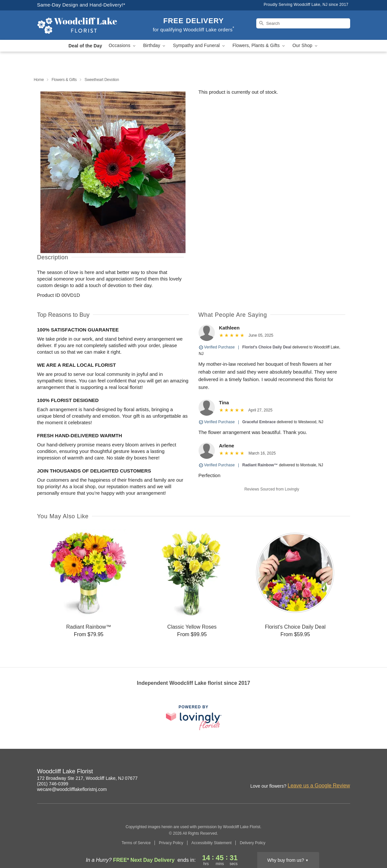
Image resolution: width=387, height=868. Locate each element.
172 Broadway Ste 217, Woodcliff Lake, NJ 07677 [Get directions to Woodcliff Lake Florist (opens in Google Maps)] (87, 778)
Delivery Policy (253, 843)
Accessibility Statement (211, 843)
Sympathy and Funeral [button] (199, 46)
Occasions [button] (123, 46)
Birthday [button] (155, 46)
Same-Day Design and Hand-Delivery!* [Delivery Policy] (81, 5)
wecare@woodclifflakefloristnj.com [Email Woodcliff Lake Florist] (72, 789)
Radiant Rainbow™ (260, 465)
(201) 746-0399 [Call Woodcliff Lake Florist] (53, 784)
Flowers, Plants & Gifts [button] (259, 46)
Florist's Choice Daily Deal (267, 347)
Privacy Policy (171, 843)
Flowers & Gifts (64, 80)
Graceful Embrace (259, 422)
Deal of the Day (85, 46)
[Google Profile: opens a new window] (346, 772)
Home (39, 80)
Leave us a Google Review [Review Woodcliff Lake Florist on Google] (319, 786)
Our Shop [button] (305, 46)
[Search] (303, 23)
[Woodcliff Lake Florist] (84, 25)
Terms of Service (136, 843)
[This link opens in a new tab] (194, 718)
